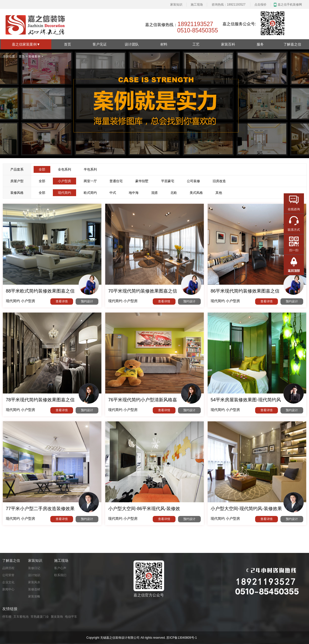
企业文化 (8, 582)
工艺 (196, 44)
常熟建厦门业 (40, 617)
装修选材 (34, 589)
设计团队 (132, 44)
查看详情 (62, 301)
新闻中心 (8, 589)
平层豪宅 (168, 181)
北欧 (174, 193)
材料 (164, 44)
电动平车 (71, 617)
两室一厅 (90, 181)
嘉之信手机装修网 (290, 5)
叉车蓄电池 (21, 617)
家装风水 (34, 582)
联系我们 (60, 575)
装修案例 (34, 56)
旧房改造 (219, 181)
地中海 (134, 193)
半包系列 (90, 169)
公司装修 (193, 181)
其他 (219, 193)
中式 (113, 193)
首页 (68, 44)
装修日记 (34, 568)
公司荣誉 (8, 575)
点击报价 (260, 5)
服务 (260, 44)
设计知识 (34, 575)
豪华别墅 (142, 181)
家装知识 (176, 5)
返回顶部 (294, 271)
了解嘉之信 (292, 44)
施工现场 (197, 5)
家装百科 (228, 44)
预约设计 (87, 301)
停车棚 (7, 617)
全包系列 (64, 169)
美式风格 (196, 193)
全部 (42, 181)
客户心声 (60, 568)
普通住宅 (116, 181)
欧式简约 (90, 193)
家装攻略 (34, 596)
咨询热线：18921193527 (228, 5)
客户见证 (100, 44)
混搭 (155, 193)
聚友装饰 (57, 617)
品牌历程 (8, 568)
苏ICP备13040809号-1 (182, 638)
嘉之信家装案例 (26, 44)
